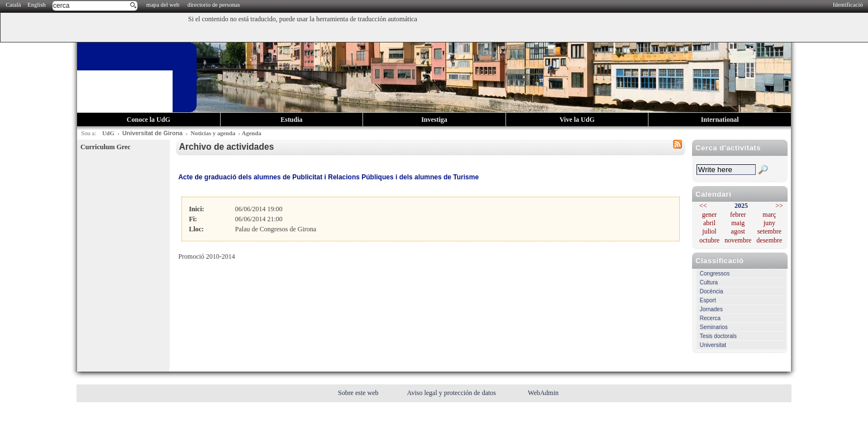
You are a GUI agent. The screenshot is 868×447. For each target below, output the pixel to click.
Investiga (434, 120)
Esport (708, 300)
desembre (769, 240)
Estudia (291, 120)
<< (703, 206)
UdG (108, 133)
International (720, 120)
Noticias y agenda (213, 133)
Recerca (710, 318)
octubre (709, 240)
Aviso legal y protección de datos (452, 393)
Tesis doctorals (718, 336)
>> (779, 206)
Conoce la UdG (149, 120)
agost (738, 231)
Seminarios (714, 327)
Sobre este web (359, 393)
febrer (738, 215)
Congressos (715, 274)
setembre (769, 231)
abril (709, 223)
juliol (709, 231)
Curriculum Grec (105, 147)
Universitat (713, 345)
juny (769, 223)
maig (738, 223)
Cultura (709, 282)
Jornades (711, 309)
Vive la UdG (577, 120)
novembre (738, 240)
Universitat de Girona (152, 133)
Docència (712, 291)
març (769, 215)
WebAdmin (543, 393)
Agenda (252, 133)
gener (710, 215)
